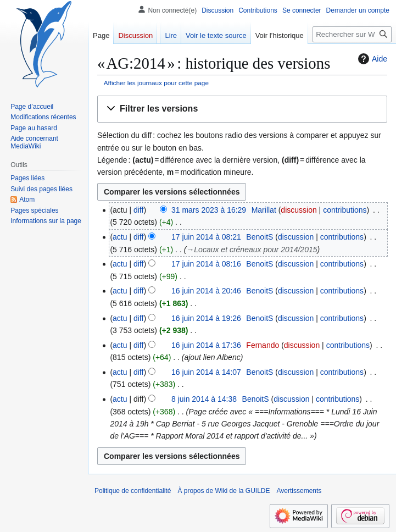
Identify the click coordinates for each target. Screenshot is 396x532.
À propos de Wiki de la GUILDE (224, 491)
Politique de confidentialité (133, 491)
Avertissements (299, 491)
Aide (371, 59)
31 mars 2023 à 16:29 (209, 210)
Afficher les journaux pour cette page (156, 83)
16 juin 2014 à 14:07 (206, 372)
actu (120, 237)
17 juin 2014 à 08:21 (206, 237)
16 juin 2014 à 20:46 (206, 291)
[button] (242, 109)
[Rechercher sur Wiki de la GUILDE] (352, 34)
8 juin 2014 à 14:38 (204, 399)
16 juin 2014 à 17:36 (206, 345)
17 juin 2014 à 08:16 (206, 264)
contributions (345, 210)
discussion (299, 210)
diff (138, 210)
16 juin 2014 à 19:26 (206, 318)
